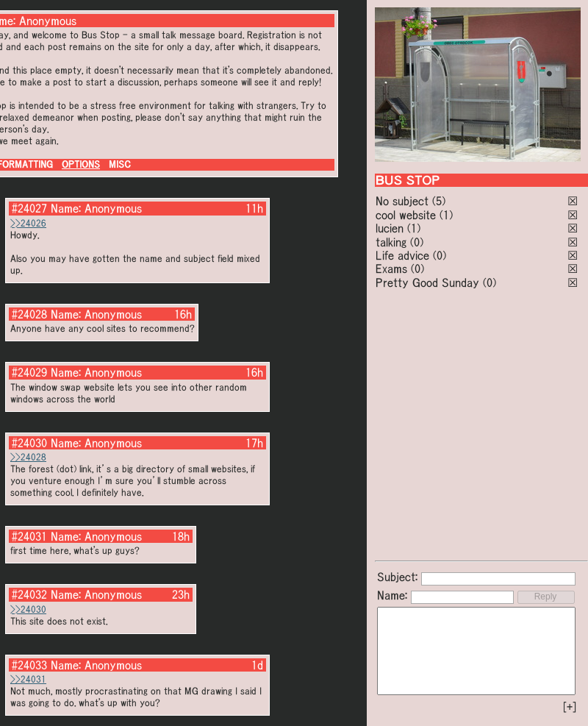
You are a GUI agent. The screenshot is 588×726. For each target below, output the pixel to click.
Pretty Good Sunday (427, 282)
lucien (390, 228)
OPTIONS (81, 164)
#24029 (29, 372)
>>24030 (28, 609)
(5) (439, 201)
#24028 (29, 314)
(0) (417, 242)
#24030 (29, 443)
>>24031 (28, 679)
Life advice (402, 255)
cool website (406, 215)
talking (391, 242)
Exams (391, 268)
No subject (404, 201)
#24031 (29, 536)
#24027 (29, 208)
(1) (446, 215)
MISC (120, 164)
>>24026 (28, 223)
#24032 (29, 594)
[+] (570, 707)
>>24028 (28, 457)
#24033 (29, 665)
